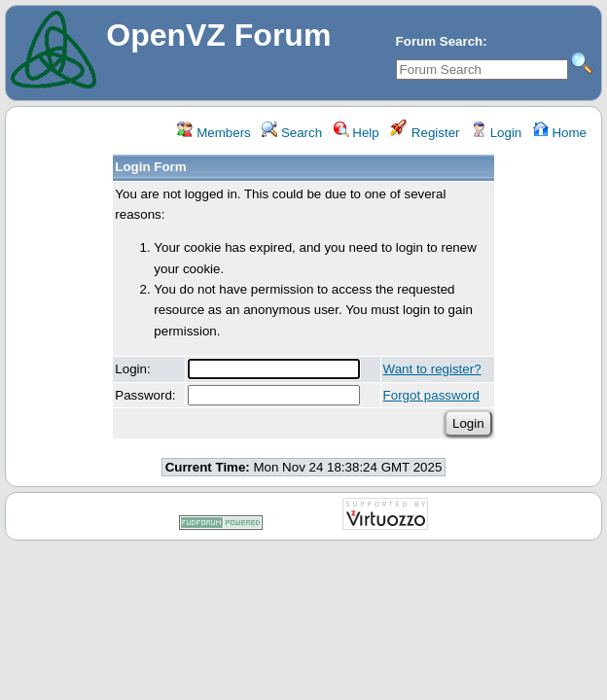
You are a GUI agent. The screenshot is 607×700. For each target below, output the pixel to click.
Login (496, 133)
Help (357, 133)
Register (425, 133)
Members (214, 133)
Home (560, 133)
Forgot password (431, 395)
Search (292, 133)
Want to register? (432, 369)
